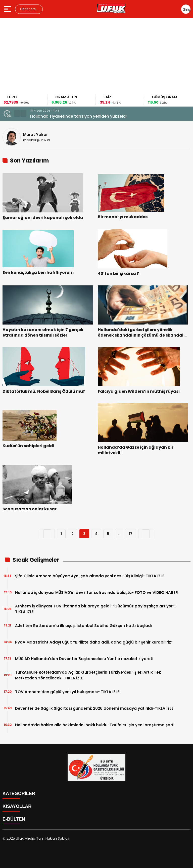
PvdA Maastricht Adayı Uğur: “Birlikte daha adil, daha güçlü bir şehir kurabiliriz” (94, 642)
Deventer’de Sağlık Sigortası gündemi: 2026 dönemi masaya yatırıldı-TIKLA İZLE (94, 708)
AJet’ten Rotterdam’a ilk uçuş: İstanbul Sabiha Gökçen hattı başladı (83, 626)
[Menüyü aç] (8, 9)
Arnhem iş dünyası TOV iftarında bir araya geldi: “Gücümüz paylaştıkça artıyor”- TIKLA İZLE (96, 609)
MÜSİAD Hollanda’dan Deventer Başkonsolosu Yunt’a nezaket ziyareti (84, 659)
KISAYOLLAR (17, 806)
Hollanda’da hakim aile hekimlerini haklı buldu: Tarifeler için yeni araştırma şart (94, 725)
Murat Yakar (35, 135)
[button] (17, 114)
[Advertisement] (96, 57)
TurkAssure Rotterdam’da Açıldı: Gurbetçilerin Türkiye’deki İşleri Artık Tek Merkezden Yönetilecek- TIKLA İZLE (88, 675)
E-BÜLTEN (14, 819)
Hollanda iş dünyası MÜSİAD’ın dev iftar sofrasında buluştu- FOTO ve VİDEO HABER (96, 593)
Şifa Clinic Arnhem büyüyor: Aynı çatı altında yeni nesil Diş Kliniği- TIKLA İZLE (90, 576)
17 (131, 534)
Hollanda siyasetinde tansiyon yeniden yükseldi (78, 116)
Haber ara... (29, 9)
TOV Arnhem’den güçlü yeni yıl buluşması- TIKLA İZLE (67, 692)
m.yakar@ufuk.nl (37, 140)
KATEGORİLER (19, 794)
